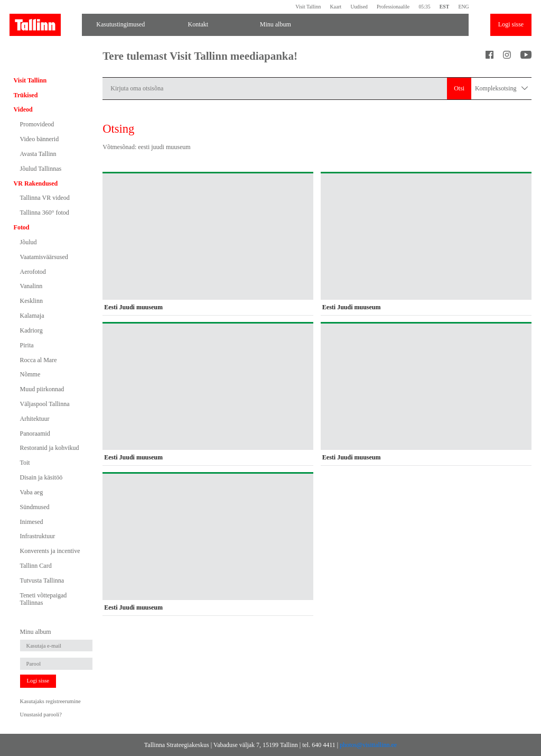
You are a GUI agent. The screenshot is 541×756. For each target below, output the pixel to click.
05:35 (424, 7)
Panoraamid (35, 434)
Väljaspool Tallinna (45, 404)
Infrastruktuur (38, 536)
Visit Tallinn (308, 7)
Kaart (336, 7)
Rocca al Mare (39, 360)
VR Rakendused (36, 183)
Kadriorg (31, 330)
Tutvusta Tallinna (42, 580)
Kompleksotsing (501, 89)
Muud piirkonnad (42, 389)
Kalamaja (32, 316)
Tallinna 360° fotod (45, 213)
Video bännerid (40, 139)
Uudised (359, 7)
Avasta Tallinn (38, 154)
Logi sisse (511, 24)
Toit (25, 463)
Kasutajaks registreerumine (50, 701)
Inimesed (32, 522)
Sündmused (35, 507)
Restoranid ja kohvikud (50, 448)
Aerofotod (33, 272)
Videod (23, 109)
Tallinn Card (36, 566)
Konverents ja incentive (50, 551)
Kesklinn (31, 301)
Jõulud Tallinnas (41, 169)
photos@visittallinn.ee (368, 745)
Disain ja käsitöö (41, 477)
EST (444, 7)
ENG (463, 7)
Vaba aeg (32, 492)
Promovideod (37, 124)
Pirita (27, 345)
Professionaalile (393, 7)
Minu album (276, 24)
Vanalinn (31, 286)
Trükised (26, 95)
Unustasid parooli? (41, 714)
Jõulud (29, 242)
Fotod (22, 227)
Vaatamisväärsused (44, 257)
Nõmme (30, 374)
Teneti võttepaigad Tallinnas (44, 599)
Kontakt (198, 24)
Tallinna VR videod (45, 198)
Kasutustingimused (120, 24)
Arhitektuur (35, 419)
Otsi (459, 88)
